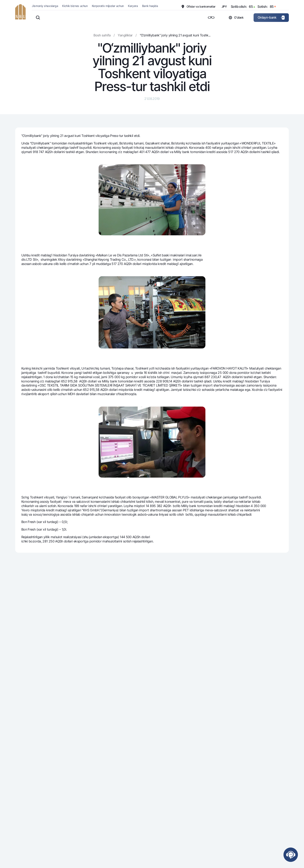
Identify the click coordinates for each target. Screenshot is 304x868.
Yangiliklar (125, 35)
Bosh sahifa (102, 35)
